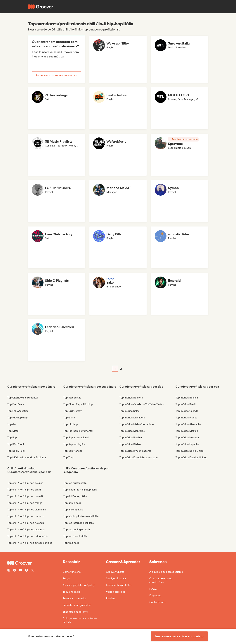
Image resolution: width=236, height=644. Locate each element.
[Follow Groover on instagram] (9, 571)
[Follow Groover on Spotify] (27, 571)
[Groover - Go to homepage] (35, 563)
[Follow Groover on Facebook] (15, 571)
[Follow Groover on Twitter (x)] (32, 571)
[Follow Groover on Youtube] (21, 571)
